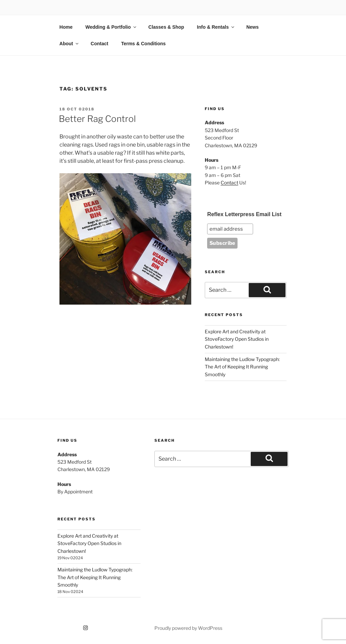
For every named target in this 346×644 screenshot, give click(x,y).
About (69, 44)
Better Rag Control (97, 119)
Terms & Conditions (143, 44)
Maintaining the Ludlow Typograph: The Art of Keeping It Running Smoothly (242, 367)
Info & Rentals (216, 27)
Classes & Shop (166, 27)
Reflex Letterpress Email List (244, 214)
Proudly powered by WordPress (188, 628)
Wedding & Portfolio (111, 27)
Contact (99, 44)
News (253, 27)
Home (66, 27)
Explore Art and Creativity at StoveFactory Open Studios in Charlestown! (237, 339)
